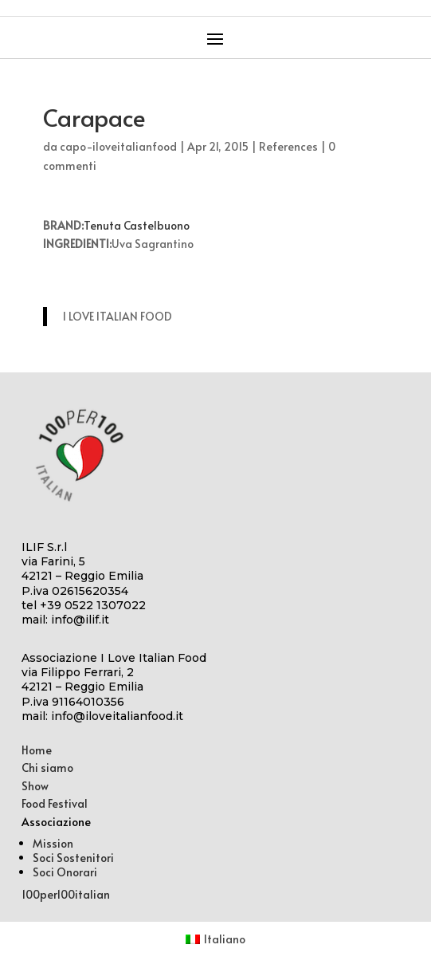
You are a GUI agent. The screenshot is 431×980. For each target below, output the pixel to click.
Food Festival (55, 803)
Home (37, 750)
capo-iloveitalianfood (118, 146)
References (288, 146)
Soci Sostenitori (73, 858)
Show (35, 786)
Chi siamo (47, 767)
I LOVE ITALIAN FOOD (118, 316)
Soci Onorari (65, 872)
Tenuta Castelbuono (137, 225)
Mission (53, 843)
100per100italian (66, 894)
